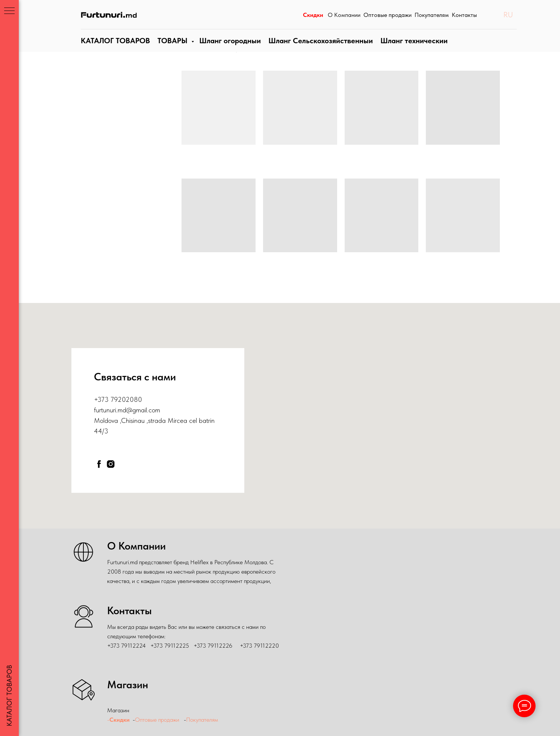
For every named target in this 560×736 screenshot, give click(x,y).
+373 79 (106, 399)
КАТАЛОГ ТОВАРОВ (114, 48)
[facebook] (99, 464)
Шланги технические (410, 48)
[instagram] (111, 464)
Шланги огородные (229, 48)
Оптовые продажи (157, 720)
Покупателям (203, 720)
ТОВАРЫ (171, 48)
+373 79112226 (213, 646)
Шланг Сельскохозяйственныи (318, 48)
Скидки (120, 720)
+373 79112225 (170, 646)
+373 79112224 (126, 646)
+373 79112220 (259, 646)
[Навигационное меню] (9, 11)
